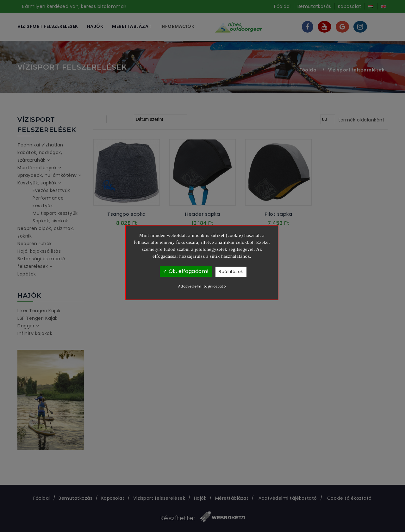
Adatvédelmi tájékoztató (202, 286)
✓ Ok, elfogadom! (186, 271)
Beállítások (231, 272)
